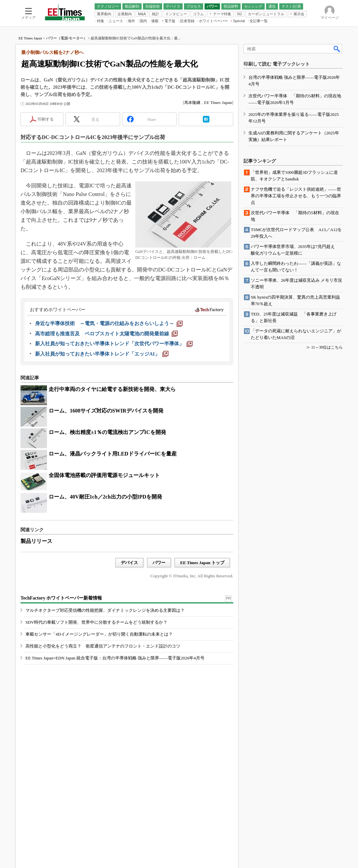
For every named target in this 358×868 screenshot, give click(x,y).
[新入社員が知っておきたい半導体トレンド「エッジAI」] (102, 354)
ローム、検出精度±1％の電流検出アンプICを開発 (107, 432)
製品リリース (36, 541)
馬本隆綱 (192, 103)
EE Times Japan (30, 38)
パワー (159, 563)
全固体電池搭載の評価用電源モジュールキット (104, 475)
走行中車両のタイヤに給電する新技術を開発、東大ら (112, 389)
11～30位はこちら (327, 347)
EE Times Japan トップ (202, 563)
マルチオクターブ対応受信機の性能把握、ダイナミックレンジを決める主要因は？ (105, 610)
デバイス (129, 563)
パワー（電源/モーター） (67, 38)
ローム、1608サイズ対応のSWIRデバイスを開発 (106, 411)
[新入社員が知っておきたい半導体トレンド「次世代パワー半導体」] (114, 344)
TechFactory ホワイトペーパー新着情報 (61, 598)
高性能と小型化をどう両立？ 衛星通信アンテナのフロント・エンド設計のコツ (103, 646)
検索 (337, 49)
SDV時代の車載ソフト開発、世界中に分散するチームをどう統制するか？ (96, 622)
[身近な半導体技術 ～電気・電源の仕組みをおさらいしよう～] (109, 323)
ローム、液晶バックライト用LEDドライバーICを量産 (113, 454)
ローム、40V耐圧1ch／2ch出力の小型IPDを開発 (105, 497)
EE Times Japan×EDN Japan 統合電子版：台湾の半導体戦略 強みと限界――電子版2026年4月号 (115, 658)
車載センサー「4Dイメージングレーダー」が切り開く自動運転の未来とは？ (99, 634)
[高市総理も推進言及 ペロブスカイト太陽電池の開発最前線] (106, 334)
